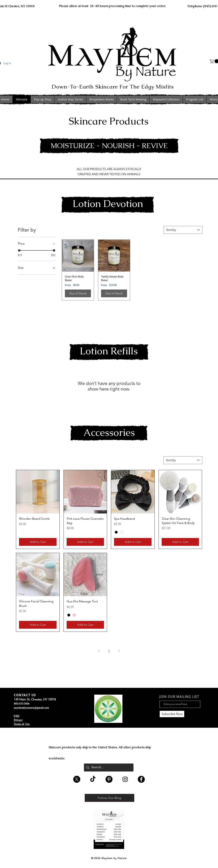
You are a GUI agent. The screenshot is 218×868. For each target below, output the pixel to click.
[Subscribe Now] (172, 714)
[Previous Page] (99, 651)
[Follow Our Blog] (109, 798)
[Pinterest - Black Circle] (109, 779)
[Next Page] (119, 651)
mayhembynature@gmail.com (31, 708)
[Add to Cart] (38, 542)
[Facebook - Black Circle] (141, 779)
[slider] (19, 250)
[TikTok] (93, 779)
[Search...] (108, 768)
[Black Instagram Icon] (125, 779)
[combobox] (183, 230)
